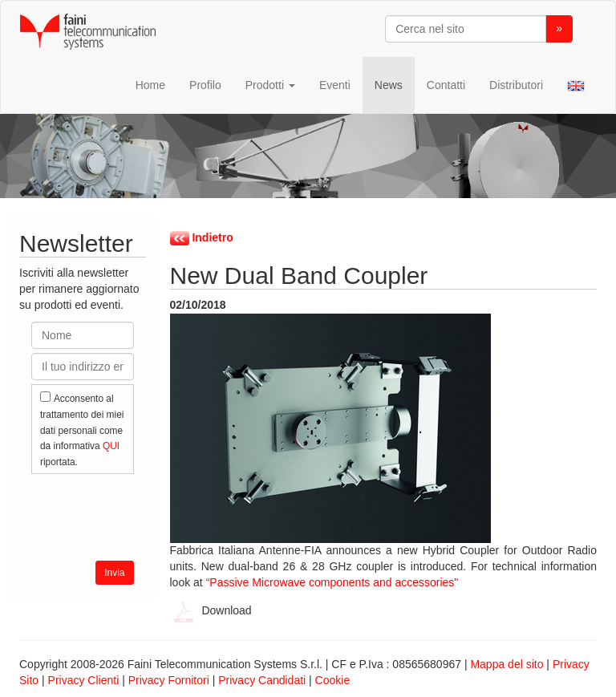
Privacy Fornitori (169, 680)
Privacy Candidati (262, 680)
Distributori (516, 85)
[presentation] (153, 513)
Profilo (205, 85)
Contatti (446, 85)
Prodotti (270, 85)
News (389, 85)
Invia (114, 573)
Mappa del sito (507, 664)
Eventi (335, 85)
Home (150, 85)
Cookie (333, 680)
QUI (111, 446)
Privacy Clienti (84, 680)
